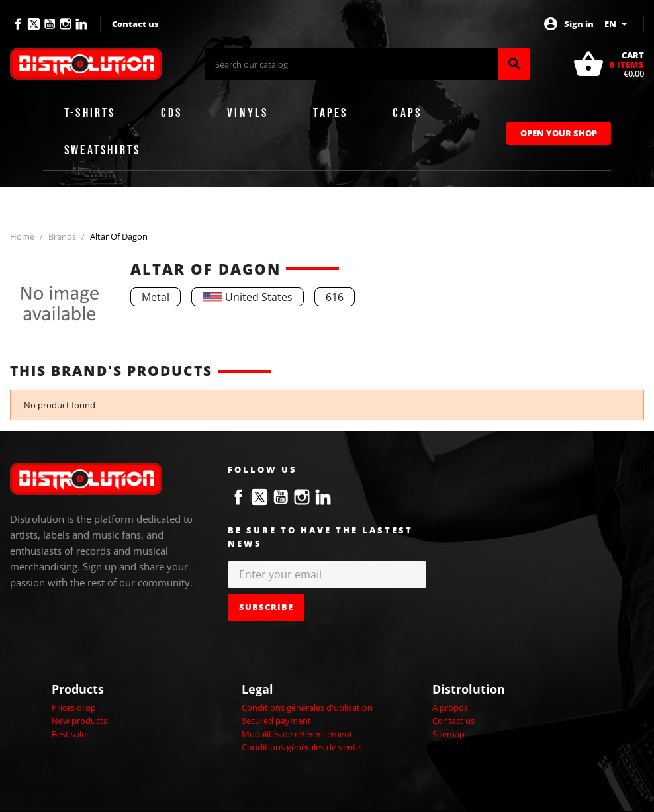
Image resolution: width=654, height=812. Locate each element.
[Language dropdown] (618, 24)
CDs (172, 113)
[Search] (351, 64)
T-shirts (90, 113)
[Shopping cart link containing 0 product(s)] (608, 64)
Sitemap (448, 734)
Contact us (135, 24)
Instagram (66, 24)
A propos (450, 707)
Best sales (71, 734)
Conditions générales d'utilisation (307, 707)
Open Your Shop (559, 133)
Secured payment (276, 721)
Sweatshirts (102, 150)
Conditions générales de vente (301, 747)
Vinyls (248, 113)
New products (79, 721)
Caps (407, 113)
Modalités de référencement (297, 734)
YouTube (50, 24)
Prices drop (74, 707)
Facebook (18, 24)
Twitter (34, 24)
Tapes (330, 113)
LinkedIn (81, 24)
